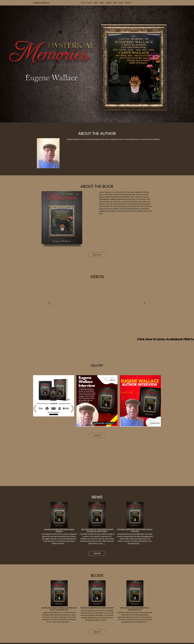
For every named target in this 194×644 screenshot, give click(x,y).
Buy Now (97, 255)
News (115, 3)
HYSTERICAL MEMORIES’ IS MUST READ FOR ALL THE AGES (135, 530)
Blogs (121, 3)
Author (90, 3)
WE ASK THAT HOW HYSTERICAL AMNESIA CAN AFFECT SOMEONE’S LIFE (59, 609)
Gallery (109, 3)
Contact (128, 3)
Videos (102, 3)
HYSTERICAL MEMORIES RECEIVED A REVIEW (97, 608)
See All (97, 435)
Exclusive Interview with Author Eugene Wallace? (59, 530)
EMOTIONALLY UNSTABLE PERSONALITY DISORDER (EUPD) (135, 609)
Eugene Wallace (41, 3)
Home (83, 3)
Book (96, 3)
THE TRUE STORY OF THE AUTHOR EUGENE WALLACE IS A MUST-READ (97, 530)
